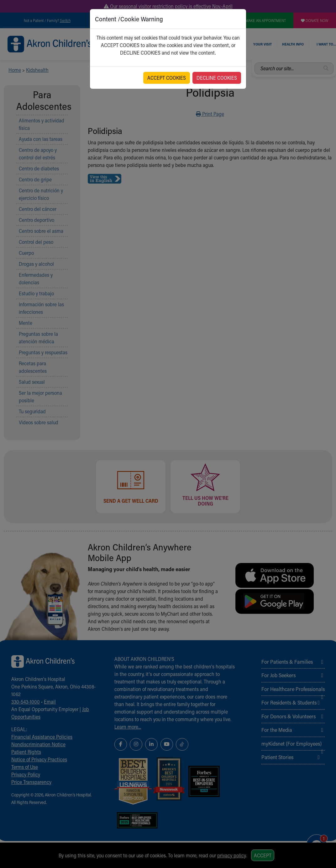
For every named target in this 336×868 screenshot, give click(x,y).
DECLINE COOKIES (217, 78)
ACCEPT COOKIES (167, 78)
